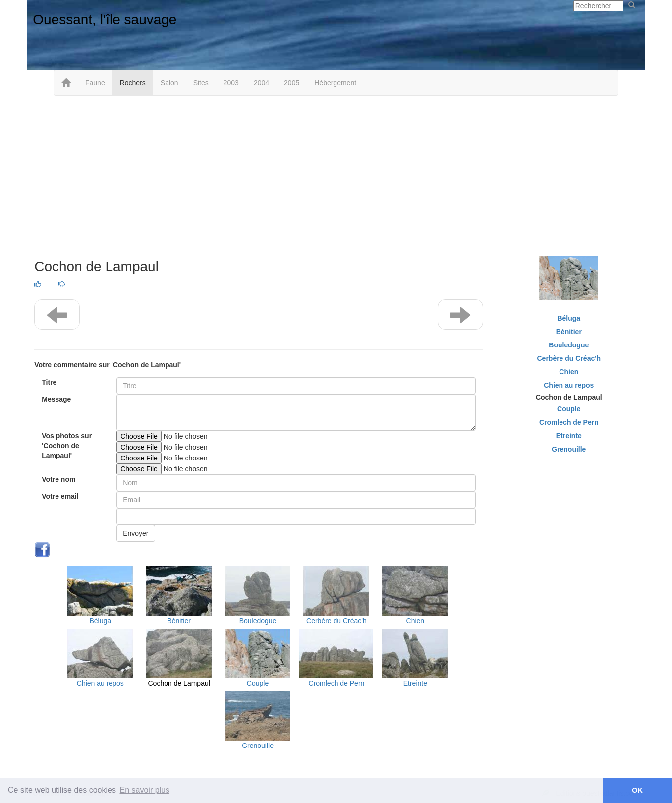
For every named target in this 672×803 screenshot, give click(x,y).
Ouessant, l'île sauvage (105, 20)
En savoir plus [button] (145, 790)
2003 (231, 83)
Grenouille (258, 746)
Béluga (100, 621)
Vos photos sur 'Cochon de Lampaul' (67, 446)
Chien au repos (100, 683)
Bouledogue (258, 621)
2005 (292, 83)
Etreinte (415, 683)
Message (56, 399)
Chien (416, 621)
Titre (49, 382)
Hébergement (335, 83)
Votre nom (58, 479)
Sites (201, 83)
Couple (258, 683)
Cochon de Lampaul (179, 683)
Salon (169, 83)
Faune (95, 83)
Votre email (60, 496)
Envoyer (136, 533)
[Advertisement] (336, 175)
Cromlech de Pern (337, 683)
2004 (261, 83)
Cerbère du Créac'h (336, 621)
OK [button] (637, 790)
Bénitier (179, 621)
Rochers (133, 83)
